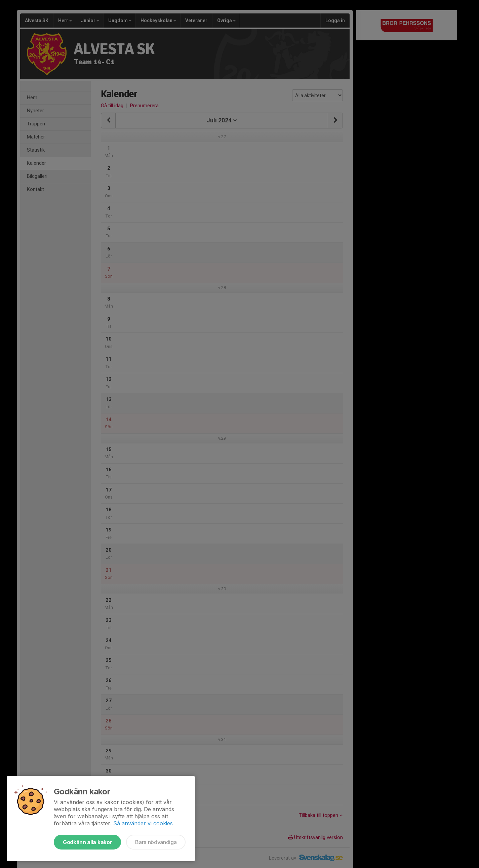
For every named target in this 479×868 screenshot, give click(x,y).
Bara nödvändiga (156, 842)
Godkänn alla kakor (87, 842)
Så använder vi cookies (143, 823)
